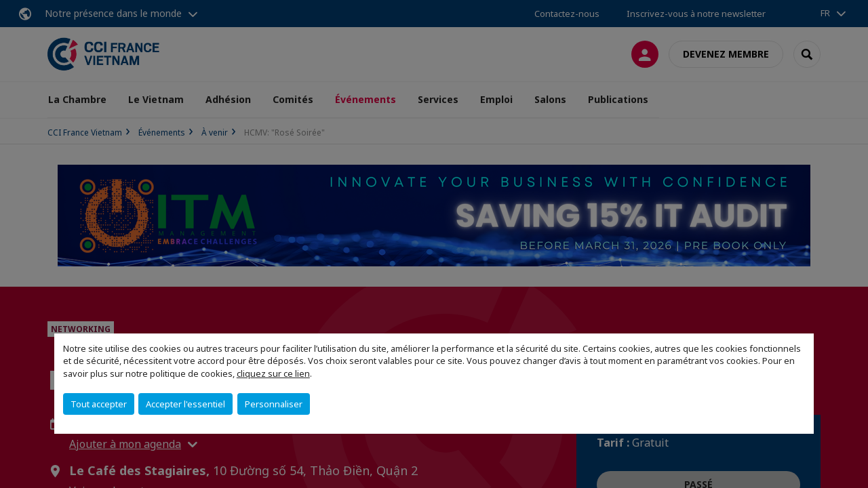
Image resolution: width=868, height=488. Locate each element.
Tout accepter (99, 404)
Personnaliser (274, 404)
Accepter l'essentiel (185, 404)
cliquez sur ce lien (273, 373)
